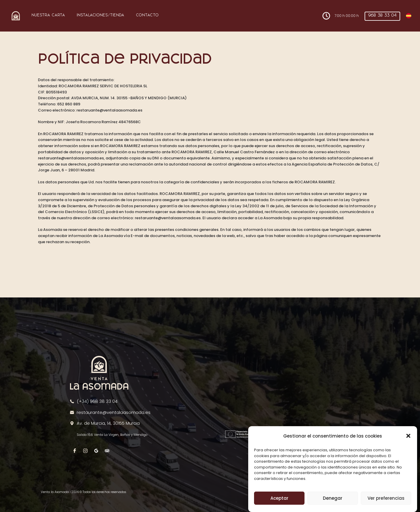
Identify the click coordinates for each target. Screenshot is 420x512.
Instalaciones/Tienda (100, 15)
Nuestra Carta (48, 15)
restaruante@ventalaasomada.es (109, 110)
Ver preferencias (386, 498)
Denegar (333, 498)
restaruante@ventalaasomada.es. (168, 218)
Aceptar (279, 498)
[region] (301, 390)
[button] (408, 436)
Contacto (147, 15)
